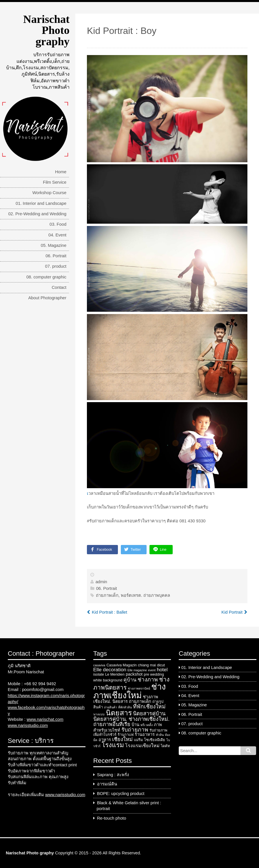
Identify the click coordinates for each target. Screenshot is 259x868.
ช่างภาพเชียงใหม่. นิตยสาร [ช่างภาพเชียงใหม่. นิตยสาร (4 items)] (126, 699)
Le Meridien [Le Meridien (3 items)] (115, 674)
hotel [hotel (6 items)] (162, 670)
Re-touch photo (112, 818)
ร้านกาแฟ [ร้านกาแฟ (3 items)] (126, 735)
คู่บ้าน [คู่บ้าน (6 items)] (130, 680)
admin (101, 582)
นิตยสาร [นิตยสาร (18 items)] (119, 713)
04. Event (57, 235)
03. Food (58, 224)
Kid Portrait (232, 612)
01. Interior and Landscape (41, 203)
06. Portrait (56, 256)
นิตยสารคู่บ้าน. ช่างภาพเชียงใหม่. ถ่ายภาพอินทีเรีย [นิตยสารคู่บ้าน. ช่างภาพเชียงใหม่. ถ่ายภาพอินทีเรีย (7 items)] (131, 722)
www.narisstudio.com (28, 725)
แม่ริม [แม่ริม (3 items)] (138, 740)
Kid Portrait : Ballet (110, 612)
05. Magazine (54, 245)
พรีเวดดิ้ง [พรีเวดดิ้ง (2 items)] (147, 725)
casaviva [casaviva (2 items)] (99, 665)
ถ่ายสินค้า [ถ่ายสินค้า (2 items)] (111, 707)
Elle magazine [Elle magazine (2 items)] (137, 670)
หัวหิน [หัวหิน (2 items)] (160, 735)
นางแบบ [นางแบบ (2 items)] (99, 714)
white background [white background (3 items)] (108, 680)
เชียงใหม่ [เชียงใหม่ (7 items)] (122, 739)
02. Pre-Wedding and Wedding (37, 214)
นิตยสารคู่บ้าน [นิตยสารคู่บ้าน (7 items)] (149, 714)
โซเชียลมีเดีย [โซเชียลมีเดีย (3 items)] (155, 740)
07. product (56, 266)
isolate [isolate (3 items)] (99, 674)
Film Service (55, 182)
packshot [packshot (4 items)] (134, 674)
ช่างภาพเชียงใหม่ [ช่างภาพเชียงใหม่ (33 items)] (129, 691)
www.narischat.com (45, 719)
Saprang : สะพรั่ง (113, 775)
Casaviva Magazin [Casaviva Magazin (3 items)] (122, 665)
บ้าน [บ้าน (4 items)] (135, 725)
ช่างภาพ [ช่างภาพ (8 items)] (148, 680)
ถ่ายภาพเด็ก (107, 595)
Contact (59, 287)
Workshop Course (50, 193)
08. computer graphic (46, 277)
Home (61, 172)
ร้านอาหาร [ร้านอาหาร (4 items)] (145, 734)
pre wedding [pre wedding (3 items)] (154, 674)
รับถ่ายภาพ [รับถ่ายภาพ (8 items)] (135, 730)
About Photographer (47, 298)
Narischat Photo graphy (46, 30)
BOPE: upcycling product (121, 794)
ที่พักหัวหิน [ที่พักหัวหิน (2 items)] (125, 707)
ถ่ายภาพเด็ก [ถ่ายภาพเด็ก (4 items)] (140, 701)
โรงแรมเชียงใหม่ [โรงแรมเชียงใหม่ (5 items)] (142, 746)
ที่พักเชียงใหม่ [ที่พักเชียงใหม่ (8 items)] (149, 706)
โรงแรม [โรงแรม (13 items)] (113, 745)
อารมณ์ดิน (107, 784)
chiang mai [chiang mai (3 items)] (147, 665)
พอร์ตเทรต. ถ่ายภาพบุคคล (145, 595)
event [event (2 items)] (152, 670)
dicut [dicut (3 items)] (161, 665)
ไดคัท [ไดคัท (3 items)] (165, 746)
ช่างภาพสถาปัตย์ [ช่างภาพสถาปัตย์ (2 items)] (139, 688)
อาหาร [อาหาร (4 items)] (105, 740)
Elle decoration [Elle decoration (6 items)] (110, 670)
